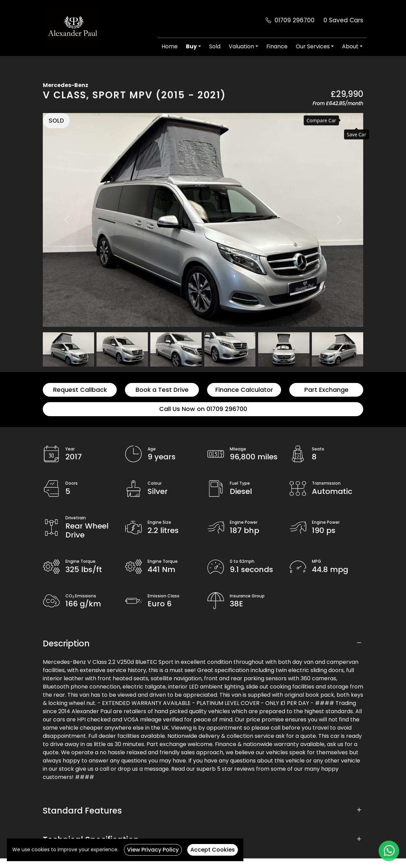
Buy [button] (191, 46)
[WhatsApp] (389, 851)
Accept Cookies (213, 850)
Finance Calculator (244, 390)
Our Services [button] (313, 46)
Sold (215, 46)
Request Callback (80, 390)
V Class (65, 95)
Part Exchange (326, 390)
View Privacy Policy (153, 850)
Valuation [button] (241, 46)
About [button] (350, 46)
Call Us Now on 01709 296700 (203, 409)
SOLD (56, 121)
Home (170, 46)
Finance (277, 46)
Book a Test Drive (162, 390)
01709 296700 (295, 20)
